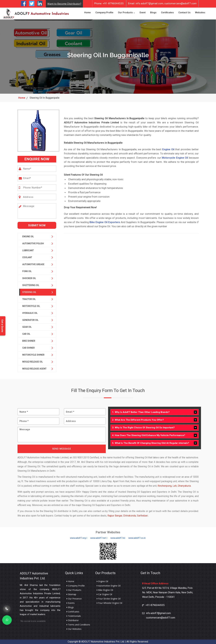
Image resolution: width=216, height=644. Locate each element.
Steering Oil (29, 292)
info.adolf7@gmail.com (146, 3)
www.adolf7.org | (79, 538)
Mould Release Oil (33, 362)
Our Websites (74, 629)
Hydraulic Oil (30, 313)
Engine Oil (28, 237)
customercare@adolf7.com (180, 3)
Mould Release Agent (34, 369)
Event (143, 13)
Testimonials (74, 616)
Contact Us (184, 13)
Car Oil (26, 334)
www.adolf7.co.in (137, 538)
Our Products (125, 13)
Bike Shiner (29, 341)
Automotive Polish (33, 243)
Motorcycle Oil (31, 306)
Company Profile (104, 13)
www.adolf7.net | (99, 538)
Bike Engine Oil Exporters (105, 222)
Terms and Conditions (78, 625)
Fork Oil (27, 271)
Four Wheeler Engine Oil (109, 603)
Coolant (27, 257)
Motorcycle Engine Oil (175, 158)
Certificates (167, 13)
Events (71, 603)
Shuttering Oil (31, 285)
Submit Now (37, 225)
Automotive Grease (33, 264)
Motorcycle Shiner (33, 355)
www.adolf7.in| (118, 538)
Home (87, 13)
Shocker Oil (29, 278)
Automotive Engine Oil (109, 586)
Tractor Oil (29, 299)
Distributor (73, 620)
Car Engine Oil (104, 594)
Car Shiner (28, 348)
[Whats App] (7, 620)
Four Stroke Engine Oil (109, 599)
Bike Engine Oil (105, 590)
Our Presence (74, 599)
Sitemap (71, 594)
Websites (200, 13)
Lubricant (28, 250)
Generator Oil (30, 320)
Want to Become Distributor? (64, 4)
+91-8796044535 (109, 3)
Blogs (153, 13)
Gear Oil (27, 327)
